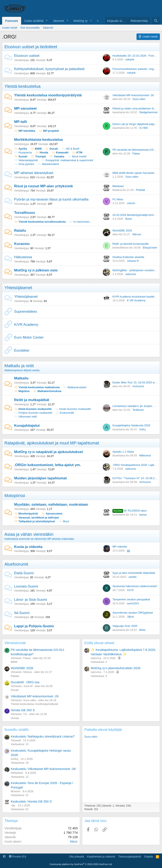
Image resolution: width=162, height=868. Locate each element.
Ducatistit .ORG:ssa (25, 682)
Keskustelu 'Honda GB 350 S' (32, 801)
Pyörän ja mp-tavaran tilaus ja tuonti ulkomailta (51, 199)
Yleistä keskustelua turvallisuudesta (40, 222)
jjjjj (128, 551)
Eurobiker (22, 350)
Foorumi (12, 21)
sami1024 (133, 603)
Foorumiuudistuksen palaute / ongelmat (136, 69)
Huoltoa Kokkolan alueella (128, 257)
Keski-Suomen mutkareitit (73, 409)
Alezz (74, 841)
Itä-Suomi (22, 613)
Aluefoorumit (16, 564)
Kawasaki (60, 152)
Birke (142, 630)
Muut (64, 521)
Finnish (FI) (18, 857)
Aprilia (21, 149)
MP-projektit (49, 131)
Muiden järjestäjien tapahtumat (40, 478)
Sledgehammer (148, 112)
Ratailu (20, 231)
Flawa (136, 154)
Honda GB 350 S (23, 710)
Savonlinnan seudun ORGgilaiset (133, 613)
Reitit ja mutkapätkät (32, 400)
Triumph (38, 156)
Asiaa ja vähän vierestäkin (29, 534)
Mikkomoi (145, 455)
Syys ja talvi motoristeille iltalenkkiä (134, 573)
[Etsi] (156, 21)
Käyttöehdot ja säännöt (101, 857)
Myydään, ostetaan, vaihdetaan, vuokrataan (51, 504)
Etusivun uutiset (27, 56)
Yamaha (57, 156)
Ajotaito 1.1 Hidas (123, 452)
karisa (143, 515)
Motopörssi (15, 496)
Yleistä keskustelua (22, 86)
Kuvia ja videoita (28, 547)
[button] (47, 21)
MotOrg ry (80, 21)
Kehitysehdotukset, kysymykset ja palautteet (49, 69)
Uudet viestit (10, 28)
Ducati (51, 149)
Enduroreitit (65, 413)
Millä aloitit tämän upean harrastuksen (136, 173)
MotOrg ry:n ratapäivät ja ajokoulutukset (49, 452)
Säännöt (48, 28)
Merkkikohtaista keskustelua (38, 140)
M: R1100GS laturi (130, 511)
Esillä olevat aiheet (99, 643)
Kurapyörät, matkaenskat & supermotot (67, 160)
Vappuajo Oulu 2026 (125, 626)
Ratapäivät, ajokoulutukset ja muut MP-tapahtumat (52, 443)
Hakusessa (23, 257)
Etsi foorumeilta (30, 28)
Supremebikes (26, 312)
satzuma (130, 274)
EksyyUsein (150, 248)
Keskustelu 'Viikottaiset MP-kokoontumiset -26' (43, 769)
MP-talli (20, 122)
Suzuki (21, 156)
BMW (36, 149)
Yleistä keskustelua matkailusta (37, 387)
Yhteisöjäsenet (18, 288)
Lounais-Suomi (26, 586)
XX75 (130, 590)
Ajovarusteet (52, 514)
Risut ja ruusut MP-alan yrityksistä (43, 186)
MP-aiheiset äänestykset (34, 173)
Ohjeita (148, 857)
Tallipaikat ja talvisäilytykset (35, 521)
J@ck (130, 617)
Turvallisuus (25, 213)
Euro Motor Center (29, 337)
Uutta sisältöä (34, 21)
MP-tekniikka (25, 131)
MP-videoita (120, 547)
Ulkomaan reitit (25, 417)
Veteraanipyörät (26, 160)
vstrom (131, 203)
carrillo (132, 577)
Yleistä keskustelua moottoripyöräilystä (48, 95)
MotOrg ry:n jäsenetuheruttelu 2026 (116, 668)
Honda (42, 152)
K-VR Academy (136, 300)
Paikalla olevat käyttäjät (103, 730)
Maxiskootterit (48, 164)
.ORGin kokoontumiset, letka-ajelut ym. (47, 465)
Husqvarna (23, 152)
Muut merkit (77, 156)
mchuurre (138, 386)
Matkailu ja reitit (19, 366)
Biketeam (118, 186)
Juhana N (133, 261)
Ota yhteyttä (77, 857)
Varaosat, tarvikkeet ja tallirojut (36, 518)
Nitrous (137, 234)
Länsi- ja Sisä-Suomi (31, 600)
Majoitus (22, 391)
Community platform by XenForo (81, 864)
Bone (128, 219)
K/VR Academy (26, 325)
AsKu (142, 429)
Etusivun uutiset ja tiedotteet (31, 47)
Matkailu (21, 378)
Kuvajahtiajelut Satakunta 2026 (131, 425)
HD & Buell (70, 149)
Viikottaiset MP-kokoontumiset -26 (133, 95)
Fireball (140, 190)
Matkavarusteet (75, 387)
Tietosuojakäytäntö (130, 857)
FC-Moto (118, 199)
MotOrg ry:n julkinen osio (36, 270)
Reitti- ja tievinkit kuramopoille (131, 244)
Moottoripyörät (26, 514)
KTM (77, 152)
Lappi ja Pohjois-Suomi (34, 626)
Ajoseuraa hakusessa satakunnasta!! (135, 586)
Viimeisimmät (15, 643)
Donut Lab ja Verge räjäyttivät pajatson (136, 124)
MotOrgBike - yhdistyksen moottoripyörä (137, 270)
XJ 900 (143, 128)
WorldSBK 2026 (122, 231)
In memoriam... (80, 222)
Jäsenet (59, 21)
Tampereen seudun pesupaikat (131, 599)
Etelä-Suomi (24, 573)
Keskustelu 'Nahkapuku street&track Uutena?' (43, 736)
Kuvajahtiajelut (27, 426)
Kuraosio (22, 244)
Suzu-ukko (139, 99)
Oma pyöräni (24, 164)
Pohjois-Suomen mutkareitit (33, 413)
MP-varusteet (25, 108)
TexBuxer (138, 410)
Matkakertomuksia (47, 391)
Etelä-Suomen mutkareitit (33, 409)
